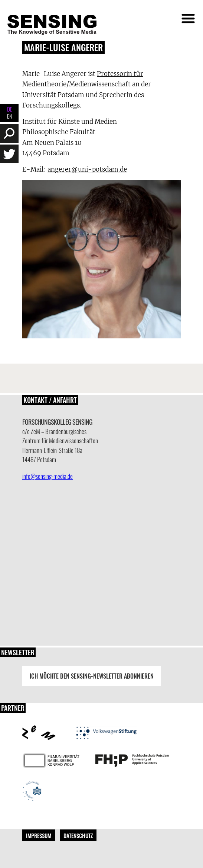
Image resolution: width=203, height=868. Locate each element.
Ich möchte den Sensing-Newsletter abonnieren (92, 676)
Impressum (39, 835)
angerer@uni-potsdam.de (87, 169)
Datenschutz (78, 835)
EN (9, 116)
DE (9, 109)
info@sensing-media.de (48, 476)
